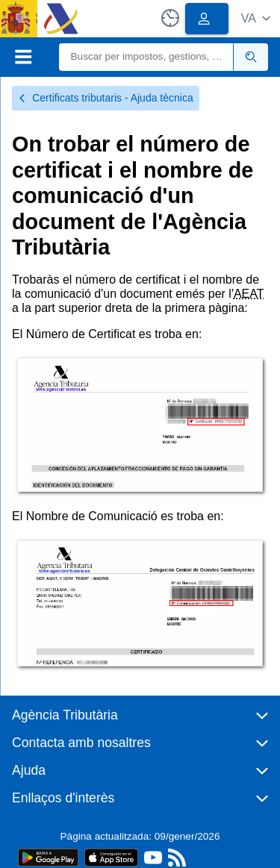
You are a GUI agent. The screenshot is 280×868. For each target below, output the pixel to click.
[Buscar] (147, 57)
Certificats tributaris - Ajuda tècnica (106, 98)
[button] (256, 18)
